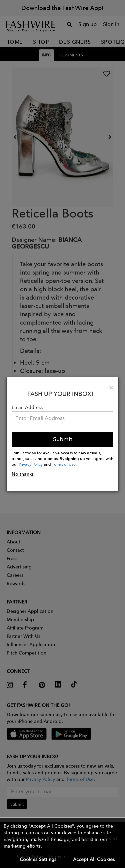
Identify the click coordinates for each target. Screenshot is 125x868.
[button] (62, 843)
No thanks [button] (23, 474)
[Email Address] (63, 418)
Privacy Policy (31, 464)
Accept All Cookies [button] (94, 859)
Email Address (27, 407)
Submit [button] (63, 439)
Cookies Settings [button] (38, 859)
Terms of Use (64, 464)
